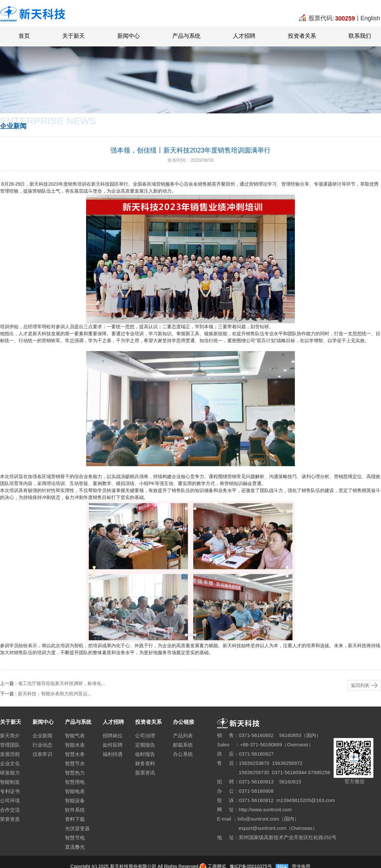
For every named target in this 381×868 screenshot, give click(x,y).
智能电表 (75, 791)
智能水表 (75, 745)
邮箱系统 (183, 745)
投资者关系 (302, 36)
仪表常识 (42, 754)
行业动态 (42, 745)
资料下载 (75, 819)
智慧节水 (75, 763)
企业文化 (10, 763)
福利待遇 (113, 754)
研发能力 (10, 773)
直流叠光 (75, 847)
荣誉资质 (10, 819)
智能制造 (10, 782)
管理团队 (10, 745)
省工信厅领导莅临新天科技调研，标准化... (62, 683)
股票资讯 (145, 773)
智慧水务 (75, 754)
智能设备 (75, 801)
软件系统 (75, 810)
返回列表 (360, 685)
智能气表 (75, 736)
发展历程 (10, 754)
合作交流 (10, 810)
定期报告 (145, 745)
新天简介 (10, 736)
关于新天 (74, 36)
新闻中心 (129, 36)
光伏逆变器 (77, 828)
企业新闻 (42, 736)
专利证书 (10, 791)
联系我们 (360, 36)
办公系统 (183, 754)
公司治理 (145, 736)
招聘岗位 (113, 736)
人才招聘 (244, 36)
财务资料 (145, 763)
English (370, 18)
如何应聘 (113, 745)
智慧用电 (75, 782)
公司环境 (10, 801)
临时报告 (145, 754)
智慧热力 (75, 773)
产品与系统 (186, 36)
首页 (24, 36)
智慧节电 (75, 838)
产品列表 (183, 736)
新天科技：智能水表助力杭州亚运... (55, 694)
